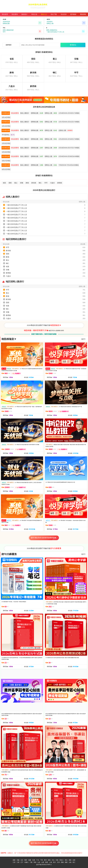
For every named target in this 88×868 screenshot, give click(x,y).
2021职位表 (6, 156)
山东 (39, 862)
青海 (35, 862)
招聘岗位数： (37, 113)
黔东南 (34, 183)
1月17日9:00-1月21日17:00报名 (69, 122)
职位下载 (54, 14)
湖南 (70, 860)
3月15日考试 (6, 126)
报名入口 (44, 14)
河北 (53, 860)
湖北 (66, 860)
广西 (41, 860)
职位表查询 (15, 113)
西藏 (62, 862)
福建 (30, 860)
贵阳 (10, 183)
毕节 (46, 183)
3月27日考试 (6, 161)
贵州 (45, 860)
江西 (18, 862)
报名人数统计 (25, 113)
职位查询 (15, 14)
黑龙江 (62, 860)
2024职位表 (6, 130)
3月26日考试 (6, 152)
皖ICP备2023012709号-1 (44, 865)
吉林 (74, 860)
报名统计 (24, 14)
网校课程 (83, 14)
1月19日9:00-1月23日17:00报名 (69, 113)
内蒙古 (26, 862)
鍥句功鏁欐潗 (9, 554)
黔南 (27, 183)
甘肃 (34, 860)
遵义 (16, 183)
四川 (54, 862)
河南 (57, 860)
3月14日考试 (6, 117)
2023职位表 (6, 139)
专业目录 (64, 14)
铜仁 (40, 183)
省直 (4, 183)
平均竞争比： (8, 135)
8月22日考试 (6, 169)
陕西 (47, 862)
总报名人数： (65, 130)
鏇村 (84, 339)
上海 (51, 862)
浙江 (74, 862)
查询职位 (73, 45)
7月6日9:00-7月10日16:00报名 (69, 165)
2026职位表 (6, 113)
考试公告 (34, 14)
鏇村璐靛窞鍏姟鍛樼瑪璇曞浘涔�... (44, 843)
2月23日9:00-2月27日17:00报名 (69, 148)
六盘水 (52, 183)
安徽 (18, 860)
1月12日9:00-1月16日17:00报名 (69, 139)
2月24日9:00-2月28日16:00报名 (69, 156)
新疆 (66, 862)
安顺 (22, 183)
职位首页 (5, 14)
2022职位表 (6, 148)
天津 (58, 862)
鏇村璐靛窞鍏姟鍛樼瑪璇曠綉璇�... (44, 538)
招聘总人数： (51, 113)
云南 (70, 862)
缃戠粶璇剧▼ (9, 339)
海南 (49, 860)
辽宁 (22, 862)
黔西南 (60, 183)
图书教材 (73, 14)
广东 (37, 860)
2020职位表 (6, 165)
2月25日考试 (6, 143)
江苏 (14, 862)
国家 (14, 860)
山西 (43, 862)
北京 (22, 860)
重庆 (26, 860)
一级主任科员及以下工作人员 (16, 205)
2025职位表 (6, 122)
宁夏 (31, 862)
